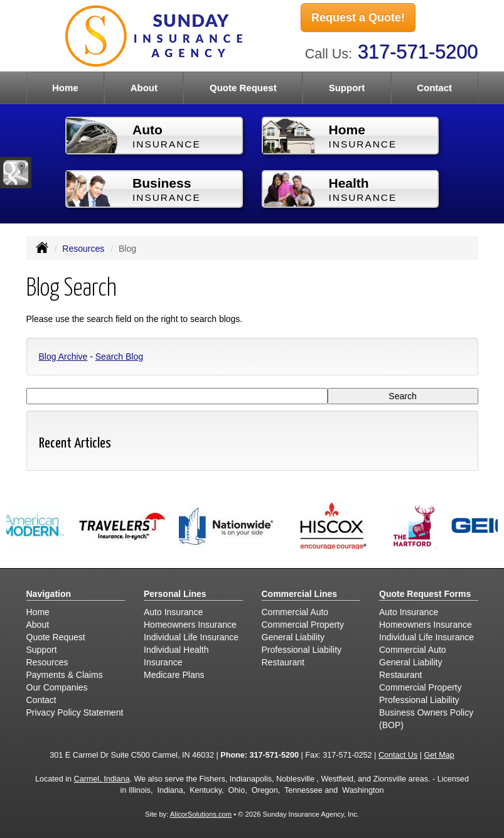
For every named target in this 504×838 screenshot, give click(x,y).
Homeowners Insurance (190, 625)
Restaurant (283, 662)
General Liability (293, 637)
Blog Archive (63, 357)
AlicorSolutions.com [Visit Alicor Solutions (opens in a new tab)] (201, 814)
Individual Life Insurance (191, 637)
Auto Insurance (173, 612)
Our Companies (57, 687)
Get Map (439, 755)
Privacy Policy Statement (75, 712)
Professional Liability (302, 650)
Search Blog (119, 357)
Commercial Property (303, 625)
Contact (434, 88)
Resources (83, 249)
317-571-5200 (418, 52)
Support (42, 650)
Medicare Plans (174, 675)
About (144, 88)
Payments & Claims (65, 675)
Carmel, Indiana (102, 779)
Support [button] (347, 88)
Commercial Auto (295, 612)
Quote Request (56, 637)
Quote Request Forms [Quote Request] (425, 594)
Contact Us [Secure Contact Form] (398, 755)
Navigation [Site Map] (49, 594)
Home (65, 88)
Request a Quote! (358, 18)
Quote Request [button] (243, 88)
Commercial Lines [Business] (300, 594)
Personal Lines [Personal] (175, 594)
